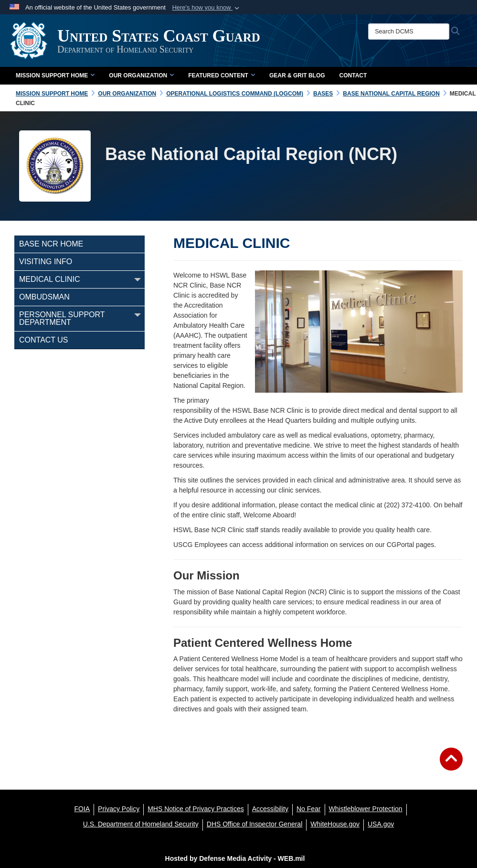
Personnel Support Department (62, 318)
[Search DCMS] (409, 32)
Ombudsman (44, 297)
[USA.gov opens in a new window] (381, 824)
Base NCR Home (51, 244)
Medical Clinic (49, 279)
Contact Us (44, 340)
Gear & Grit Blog (297, 75)
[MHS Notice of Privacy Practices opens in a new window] (196, 809)
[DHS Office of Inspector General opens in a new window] (255, 824)
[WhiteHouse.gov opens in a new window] (335, 824)
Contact (353, 75)
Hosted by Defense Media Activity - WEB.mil (235, 858)
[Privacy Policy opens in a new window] (119, 809)
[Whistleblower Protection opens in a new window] (366, 809)
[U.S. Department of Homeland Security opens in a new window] (141, 824)
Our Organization (141, 75)
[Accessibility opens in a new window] (270, 809)
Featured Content (222, 75)
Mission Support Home (55, 75)
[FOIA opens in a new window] (82, 809)
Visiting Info (46, 262)
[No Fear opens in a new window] (309, 809)
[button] (207, 8)
